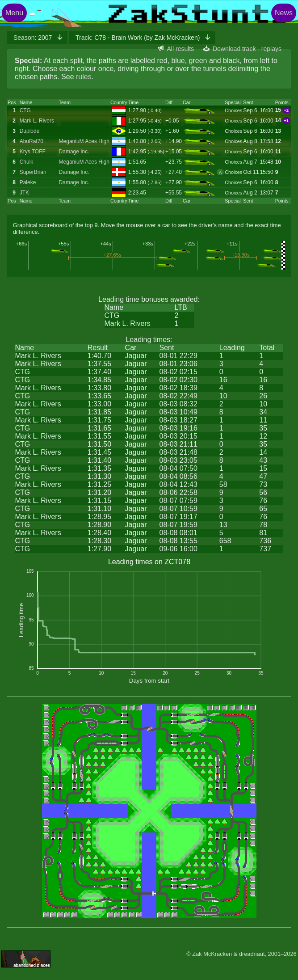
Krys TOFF (33, 152)
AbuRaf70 (31, 141)
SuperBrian (33, 172)
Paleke (28, 182)
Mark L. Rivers (37, 121)
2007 (34, 38)
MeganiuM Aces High (84, 141)
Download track (234, 49)
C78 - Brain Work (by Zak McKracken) (139, 38)
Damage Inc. (74, 152)
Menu (14, 13)
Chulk (27, 162)
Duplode (30, 131)
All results (181, 49)
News (284, 13)
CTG (25, 110)
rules (84, 77)
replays (271, 49)
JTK (24, 193)
